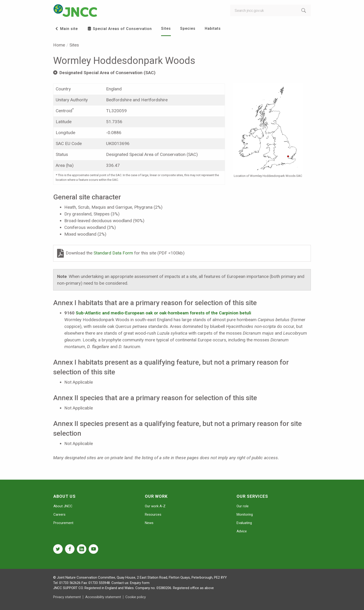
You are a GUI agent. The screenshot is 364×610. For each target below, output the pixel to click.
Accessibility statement (103, 597)
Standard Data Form (114, 253)
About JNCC (63, 506)
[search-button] (304, 10)
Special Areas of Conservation (119, 29)
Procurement (63, 523)
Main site (66, 29)
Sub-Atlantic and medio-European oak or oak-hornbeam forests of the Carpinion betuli (163, 313)
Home (59, 45)
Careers (59, 514)
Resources (153, 514)
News (149, 523)
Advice (242, 531)
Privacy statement (67, 597)
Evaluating (244, 523)
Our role (243, 506)
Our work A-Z (155, 506)
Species (188, 28)
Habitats (213, 28)
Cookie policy (136, 597)
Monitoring (245, 514)
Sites (166, 28)
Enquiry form (140, 583)
